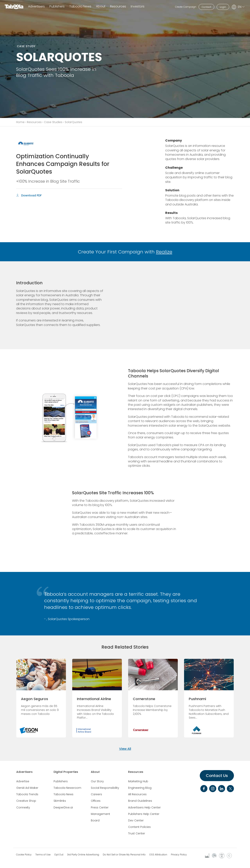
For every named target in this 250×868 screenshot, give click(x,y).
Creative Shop (26, 801)
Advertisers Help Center (144, 807)
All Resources (137, 794)
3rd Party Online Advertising (83, 855)
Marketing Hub (138, 781)
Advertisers (36, 7)
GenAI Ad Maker (27, 788)
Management (100, 814)
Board (95, 820)
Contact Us (217, 776)
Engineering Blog (140, 788)
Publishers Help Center (144, 814)
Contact (206, 7)
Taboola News (80, 7)
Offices (96, 801)
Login (223, 7)
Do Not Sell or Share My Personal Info (124, 855)
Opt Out (59, 855)
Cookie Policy (24, 855)
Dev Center (136, 820)
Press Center (100, 807)
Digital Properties (66, 772)
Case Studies (53, 122)
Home (20, 122)
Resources (34, 122)
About (95, 772)
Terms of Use (43, 855)
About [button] (101, 7)
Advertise (23, 781)
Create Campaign (186, 7)
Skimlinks (60, 801)
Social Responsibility (105, 788)
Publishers (57, 7)
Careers (96, 794)
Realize (164, 252)
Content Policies (139, 827)
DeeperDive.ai (63, 807)
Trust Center (137, 833)
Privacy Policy (179, 855)
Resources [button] (118, 7)
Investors (138, 7)
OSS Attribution (158, 855)
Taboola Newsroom (67, 788)
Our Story (97, 781)
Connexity (23, 807)
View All (125, 749)
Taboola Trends (27, 794)
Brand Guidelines (140, 801)
